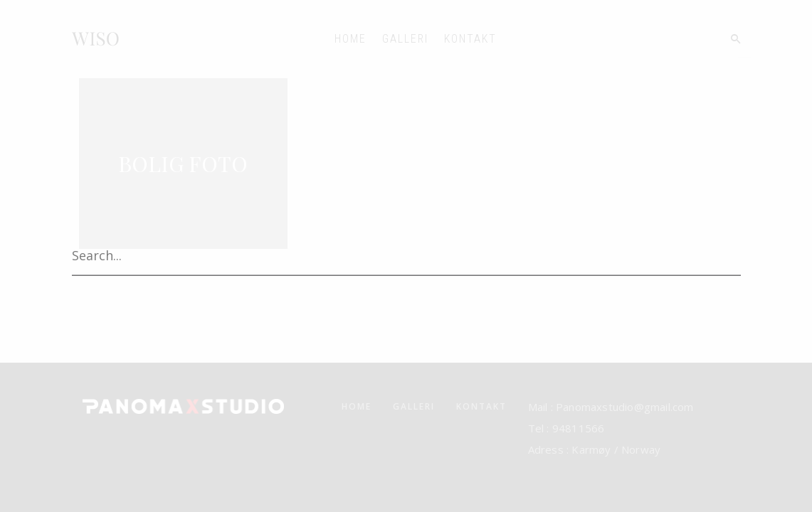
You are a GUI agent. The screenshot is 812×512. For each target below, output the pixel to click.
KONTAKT (470, 39)
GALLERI (405, 39)
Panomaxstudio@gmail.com (623, 407)
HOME (350, 39)
